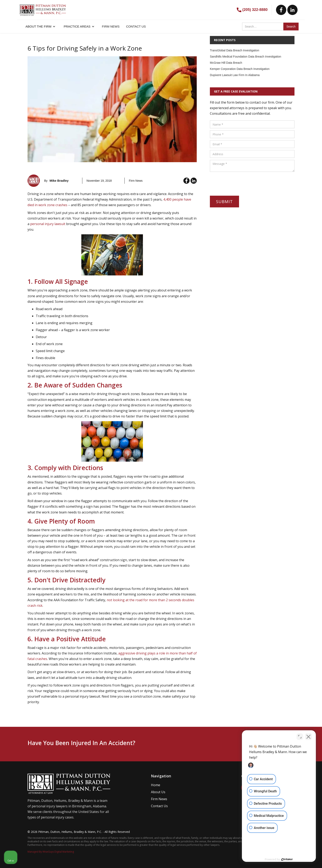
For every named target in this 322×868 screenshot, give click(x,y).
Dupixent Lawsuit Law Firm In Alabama (235, 75)
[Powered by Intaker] (287, 859)
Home (156, 785)
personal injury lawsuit (48, 224)
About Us (158, 792)
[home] (43, 8)
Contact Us (159, 806)
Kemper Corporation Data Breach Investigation (240, 69)
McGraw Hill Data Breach (226, 63)
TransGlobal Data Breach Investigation (235, 50)
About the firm (38, 26)
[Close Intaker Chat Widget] (308, 737)
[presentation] (241, 182)
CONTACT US (136, 26)
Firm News (159, 799)
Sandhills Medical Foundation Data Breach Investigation (246, 57)
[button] (40, 27)
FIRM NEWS (111, 26)
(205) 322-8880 (255, 10)
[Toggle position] (300, 737)
